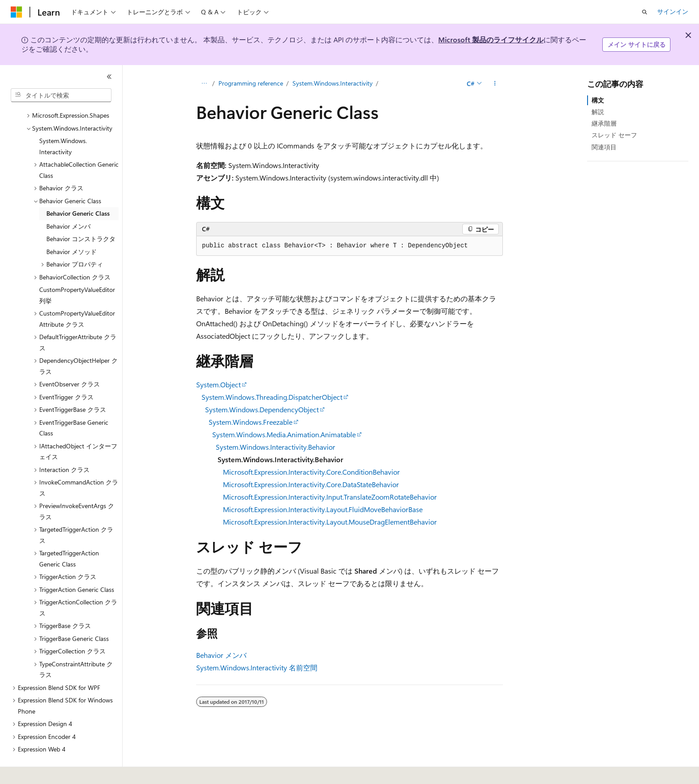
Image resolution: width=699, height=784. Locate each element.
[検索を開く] (645, 12)
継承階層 (604, 123)
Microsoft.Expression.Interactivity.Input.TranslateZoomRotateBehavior (330, 497)
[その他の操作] (495, 83)
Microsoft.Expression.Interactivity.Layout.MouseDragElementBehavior (330, 522)
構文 (598, 100)
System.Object (218, 384)
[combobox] (61, 95)
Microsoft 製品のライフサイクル (491, 39)
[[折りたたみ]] (109, 77)
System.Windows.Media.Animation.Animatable (284, 434)
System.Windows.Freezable (251, 422)
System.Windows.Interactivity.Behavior (275, 447)
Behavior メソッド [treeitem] (72, 227)
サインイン (673, 11)
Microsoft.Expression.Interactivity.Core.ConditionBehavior (311, 472)
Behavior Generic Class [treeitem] (78, 189)
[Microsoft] (16, 12)
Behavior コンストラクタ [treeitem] (81, 214)
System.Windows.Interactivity (333, 83)
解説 (598, 112)
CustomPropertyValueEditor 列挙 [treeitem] (77, 271)
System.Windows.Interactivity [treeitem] (63, 122)
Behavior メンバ (221, 655)
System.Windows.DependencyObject (262, 409)
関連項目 (604, 147)
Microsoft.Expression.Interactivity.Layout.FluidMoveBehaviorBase (323, 509)
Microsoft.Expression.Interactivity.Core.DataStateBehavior (311, 484)
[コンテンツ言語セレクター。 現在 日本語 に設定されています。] (29, 771)
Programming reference (251, 83)
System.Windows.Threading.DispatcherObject (272, 397)
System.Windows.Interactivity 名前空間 (257, 667)
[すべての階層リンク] (204, 83)
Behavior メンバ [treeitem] (68, 202)
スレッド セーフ (614, 135)
